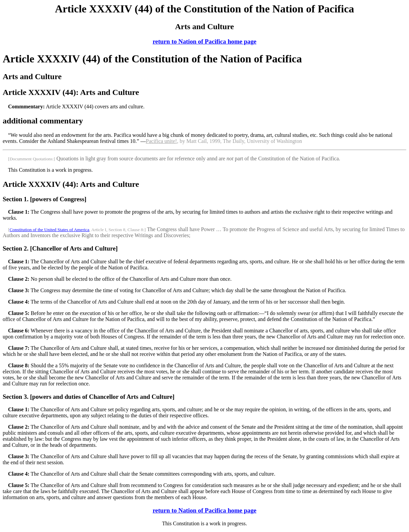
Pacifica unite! (162, 141)
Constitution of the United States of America (49, 230)
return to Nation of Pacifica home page (204, 41)
